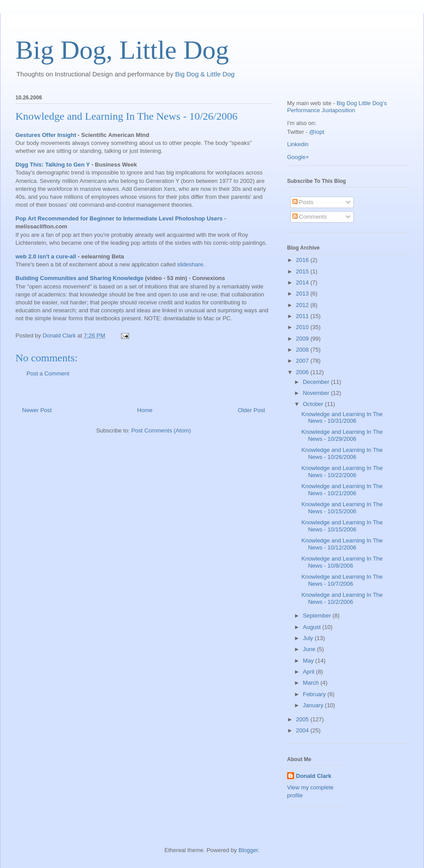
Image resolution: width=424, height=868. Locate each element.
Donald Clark (314, 776)
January (314, 705)
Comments (310, 217)
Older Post (252, 410)
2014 (303, 282)
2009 (303, 339)
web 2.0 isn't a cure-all (46, 256)
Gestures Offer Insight (46, 135)
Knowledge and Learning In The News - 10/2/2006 (342, 598)
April (310, 672)
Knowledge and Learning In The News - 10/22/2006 (342, 472)
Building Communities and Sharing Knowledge (79, 278)
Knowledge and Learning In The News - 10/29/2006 (342, 435)
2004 (303, 730)
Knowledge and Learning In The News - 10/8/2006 (342, 562)
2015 (303, 271)
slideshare (190, 264)
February (315, 694)
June (310, 649)
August (313, 627)
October (314, 404)
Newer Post (37, 410)
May (309, 661)
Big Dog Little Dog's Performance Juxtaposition (337, 107)
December (317, 382)
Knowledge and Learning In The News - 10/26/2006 (127, 116)
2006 (303, 372)
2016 (303, 260)
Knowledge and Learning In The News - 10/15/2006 (342, 508)
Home (145, 410)
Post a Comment (48, 373)
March (312, 683)
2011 (303, 316)
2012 (303, 305)
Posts (303, 202)
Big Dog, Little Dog (122, 50)
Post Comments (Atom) (161, 430)
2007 (303, 361)
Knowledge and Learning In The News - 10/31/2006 (342, 418)
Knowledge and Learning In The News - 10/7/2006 (342, 580)
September (318, 616)
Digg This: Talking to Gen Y (53, 165)
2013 (303, 294)
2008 (303, 350)
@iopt (317, 132)
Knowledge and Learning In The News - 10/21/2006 (342, 490)
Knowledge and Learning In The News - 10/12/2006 (342, 544)
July (309, 638)
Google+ (298, 157)
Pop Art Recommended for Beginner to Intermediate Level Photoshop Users (119, 218)
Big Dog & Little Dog (205, 74)
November (317, 393)
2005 (303, 719)
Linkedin (298, 144)
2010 (303, 327)
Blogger (248, 850)
